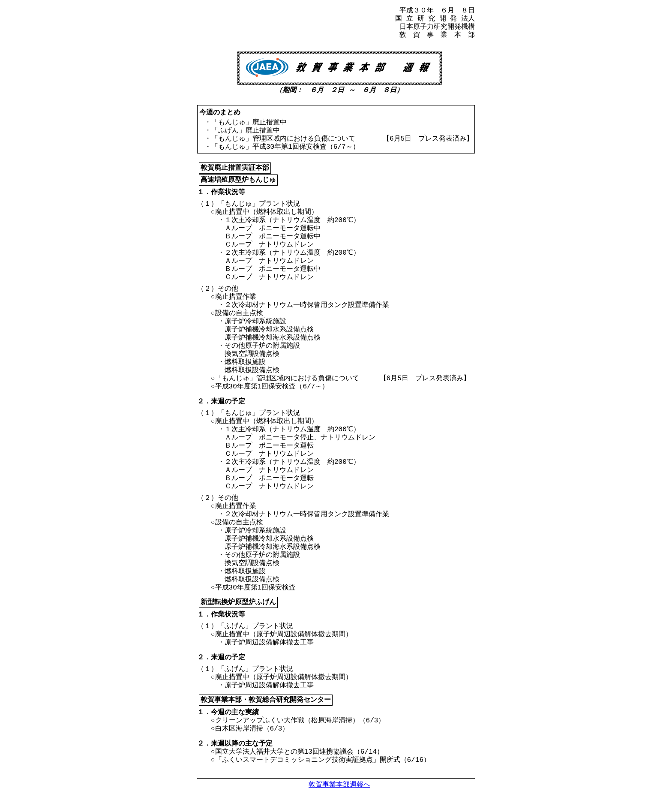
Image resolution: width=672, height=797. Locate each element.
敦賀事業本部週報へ (339, 784)
